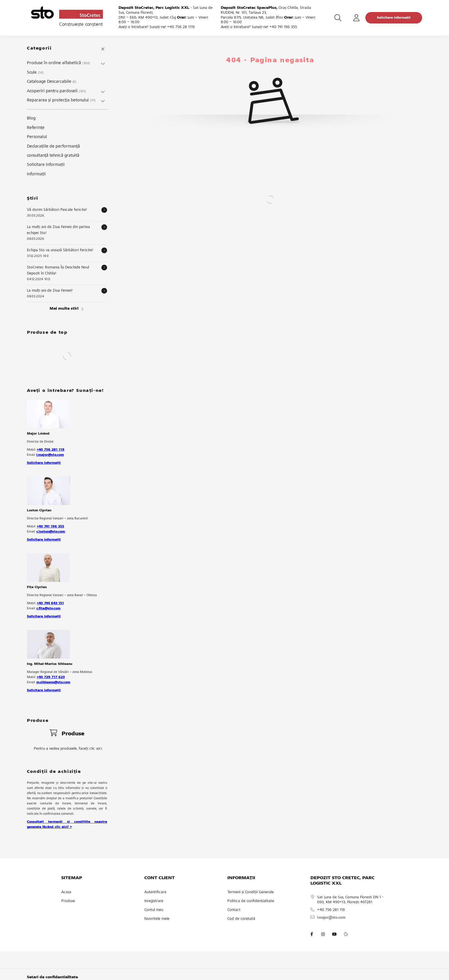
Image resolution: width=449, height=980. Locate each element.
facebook (312, 934)
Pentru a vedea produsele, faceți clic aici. (68, 749)
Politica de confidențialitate (251, 901)
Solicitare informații (394, 18)
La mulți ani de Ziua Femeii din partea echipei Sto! (58, 230)
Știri (33, 199)
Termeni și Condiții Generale (251, 892)
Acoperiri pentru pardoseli (56, 91)
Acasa (66, 892)
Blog (31, 118)
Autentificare (155, 892)
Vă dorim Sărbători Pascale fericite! (57, 210)
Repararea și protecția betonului (61, 100)
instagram (323, 934)
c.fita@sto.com (48, 608)
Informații (36, 174)
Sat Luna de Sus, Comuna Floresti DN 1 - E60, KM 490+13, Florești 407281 (350, 900)
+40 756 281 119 (51, 450)
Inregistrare (154, 901)
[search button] (338, 18)
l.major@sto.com (50, 455)
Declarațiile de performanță (53, 146)
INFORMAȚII (241, 878)
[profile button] (356, 18)
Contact (234, 910)
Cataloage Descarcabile (52, 82)
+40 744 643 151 (50, 603)
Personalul (37, 137)
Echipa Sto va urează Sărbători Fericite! (60, 250)
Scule (35, 72)
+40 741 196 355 (283, 27)
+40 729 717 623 (51, 677)
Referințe (36, 128)
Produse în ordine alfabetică (58, 63)
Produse (68, 901)
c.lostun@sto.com (51, 532)
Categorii (39, 48)
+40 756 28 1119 (181, 27)
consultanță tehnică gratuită (53, 156)
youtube (334, 934)
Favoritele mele (157, 919)
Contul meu (154, 910)
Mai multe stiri (64, 309)
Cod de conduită (241, 919)
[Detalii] (104, 210)
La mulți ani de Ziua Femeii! (50, 291)
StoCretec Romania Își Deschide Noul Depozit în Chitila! (58, 271)
